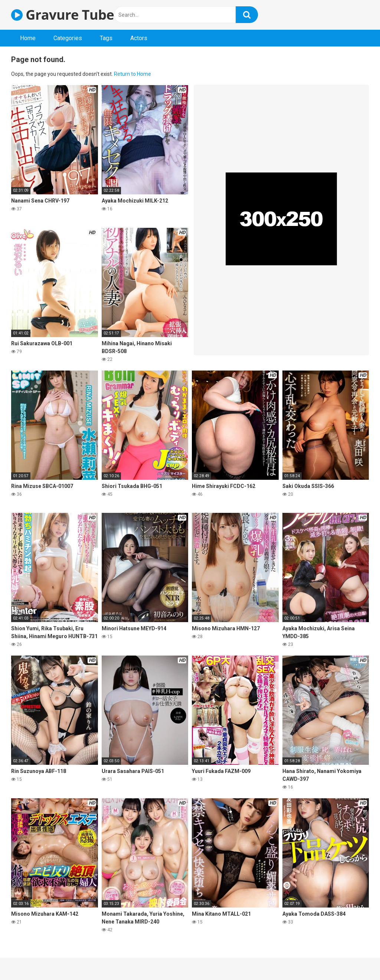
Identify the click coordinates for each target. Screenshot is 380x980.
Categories (68, 38)
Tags (106, 38)
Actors (139, 38)
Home (28, 38)
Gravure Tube (63, 15)
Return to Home (132, 74)
